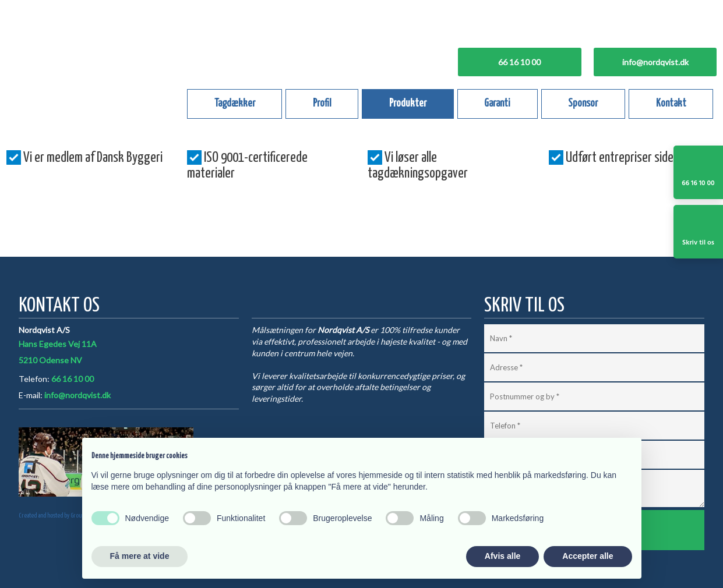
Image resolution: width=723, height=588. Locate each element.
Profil (322, 104)
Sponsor (583, 104)
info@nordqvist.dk (77, 395)
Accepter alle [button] (588, 556)
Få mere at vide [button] (140, 556)
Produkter (408, 104)
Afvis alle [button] (502, 556)
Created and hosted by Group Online (59, 516)
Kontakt (671, 104)
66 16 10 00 (73, 379)
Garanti (497, 104)
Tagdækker (235, 104)
